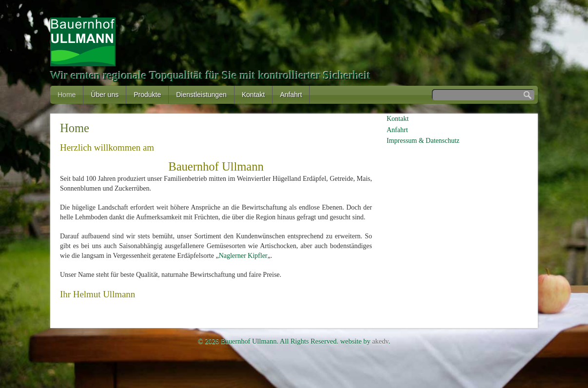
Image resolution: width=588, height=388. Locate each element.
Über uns (105, 95)
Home (67, 95)
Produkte (147, 95)
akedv (380, 341)
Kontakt (253, 95)
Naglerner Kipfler (243, 256)
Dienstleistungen (201, 95)
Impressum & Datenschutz (423, 141)
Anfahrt (291, 95)
